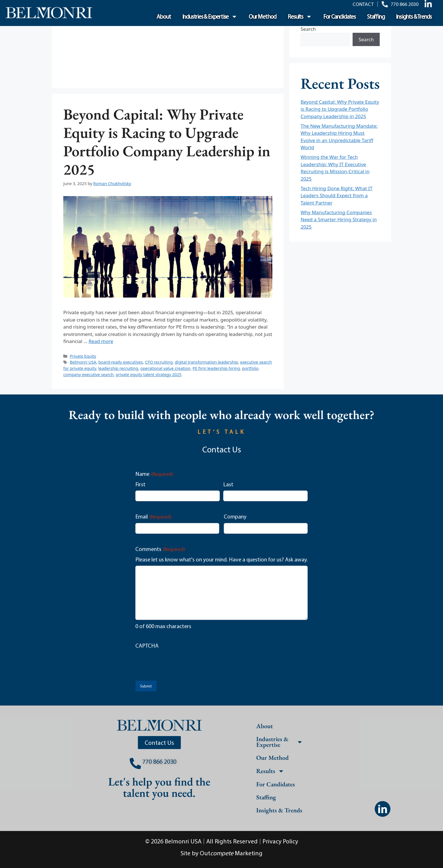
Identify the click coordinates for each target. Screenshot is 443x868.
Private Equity (83, 356)
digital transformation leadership (207, 362)
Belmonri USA (83, 362)
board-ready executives (120, 362)
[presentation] (178, 663)
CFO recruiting (159, 362)
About (164, 16)
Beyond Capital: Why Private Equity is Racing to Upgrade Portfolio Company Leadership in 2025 (167, 142)
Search (308, 29)
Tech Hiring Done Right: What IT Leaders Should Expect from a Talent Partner (337, 196)
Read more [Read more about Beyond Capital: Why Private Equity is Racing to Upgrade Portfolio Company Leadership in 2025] (101, 341)
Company (235, 516)
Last (228, 484)
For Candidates (339, 16)
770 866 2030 (159, 761)
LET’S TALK (221, 432)
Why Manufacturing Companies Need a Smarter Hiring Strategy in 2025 (339, 220)
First (140, 484)
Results (300, 17)
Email (153, 517)
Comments (160, 549)
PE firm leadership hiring (216, 368)
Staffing (376, 16)
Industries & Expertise (210, 17)
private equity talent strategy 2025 (149, 375)
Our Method (262, 16)
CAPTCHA (147, 645)
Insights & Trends (414, 16)
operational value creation (165, 368)
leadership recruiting (118, 368)
